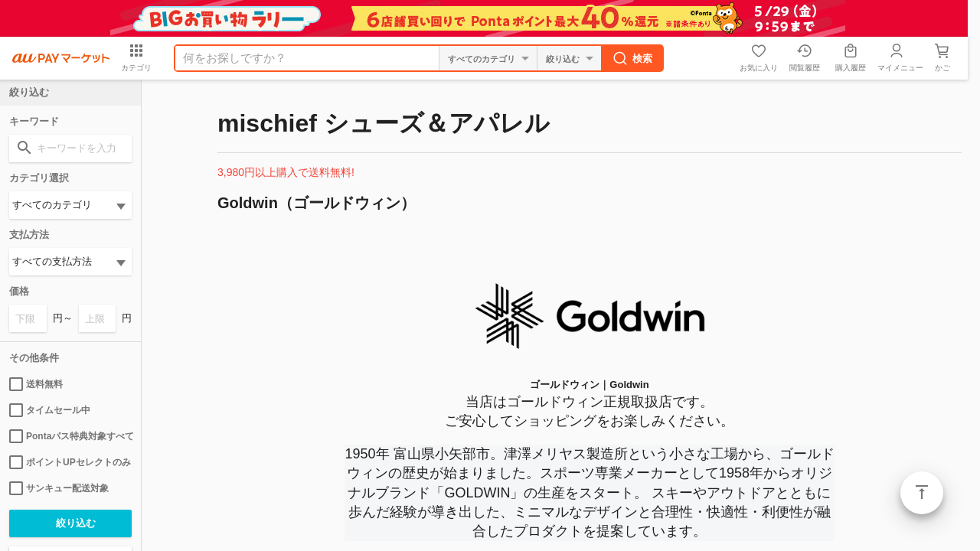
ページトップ (922, 493)
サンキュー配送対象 (59, 488)
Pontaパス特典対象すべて (70, 436)
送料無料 (36, 384)
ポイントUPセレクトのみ (70, 462)
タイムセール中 (50, 410)
